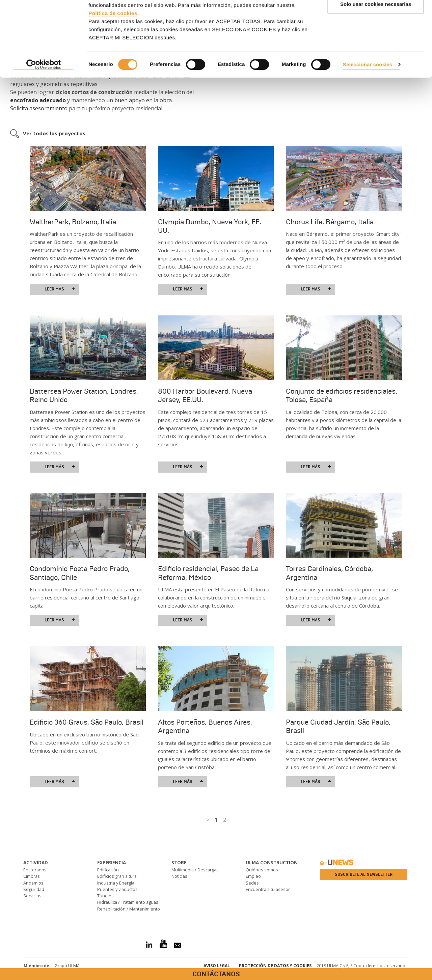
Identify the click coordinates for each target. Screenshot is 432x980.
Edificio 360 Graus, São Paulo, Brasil (87, 722)
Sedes (252, 883)
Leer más (60, 289)
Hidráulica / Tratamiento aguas (128, 902)
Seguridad (34, 889)
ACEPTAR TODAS (376, 18)
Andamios (33, 883)
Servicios (32, 896)
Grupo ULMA (67, 966)
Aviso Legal (217, 966)
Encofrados (35, 870)
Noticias (179, 876)
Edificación (108, 870)
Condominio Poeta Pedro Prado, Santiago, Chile (80, 573)
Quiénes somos (262, 870)
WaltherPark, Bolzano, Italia (73, 222)
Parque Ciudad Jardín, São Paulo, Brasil (338, 726)
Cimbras (32, 876)
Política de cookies (113, 49)
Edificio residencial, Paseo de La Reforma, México (208, 573)
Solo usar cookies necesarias (376, 40)
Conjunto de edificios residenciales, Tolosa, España (342, 396)
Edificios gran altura (117, 876)
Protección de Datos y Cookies (275, 966)
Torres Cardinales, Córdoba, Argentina (329, 573)
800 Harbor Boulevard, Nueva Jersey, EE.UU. (205, 396)
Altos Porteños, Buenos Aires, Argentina (205, 726)
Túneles (105, 896)
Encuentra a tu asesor (268, 889)
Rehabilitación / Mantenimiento (129, 909)
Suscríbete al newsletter (364, 874)
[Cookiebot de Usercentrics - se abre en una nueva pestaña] (44, 101)
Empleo (253, 876)
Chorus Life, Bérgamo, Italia (330, 222)
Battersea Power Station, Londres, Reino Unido (84, 396)
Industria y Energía (116, 883)
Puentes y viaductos (117, 889)
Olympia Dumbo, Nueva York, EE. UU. (210, 226)
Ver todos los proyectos (54, 133)
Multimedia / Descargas (195, 870)
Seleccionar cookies (368, 100)
